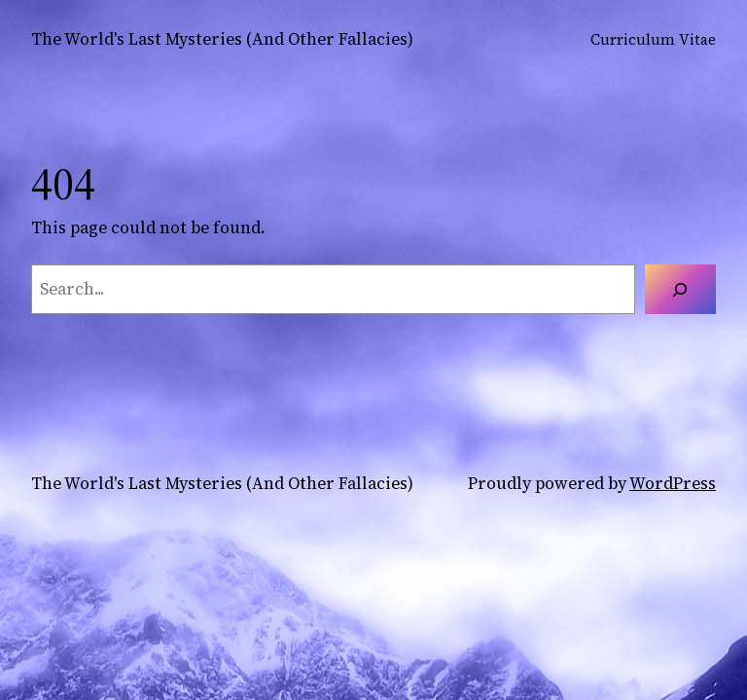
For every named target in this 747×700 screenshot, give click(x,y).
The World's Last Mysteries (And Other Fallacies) (222, 39)
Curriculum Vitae (653, 39)
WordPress (673, 483)
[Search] (680, 289)
